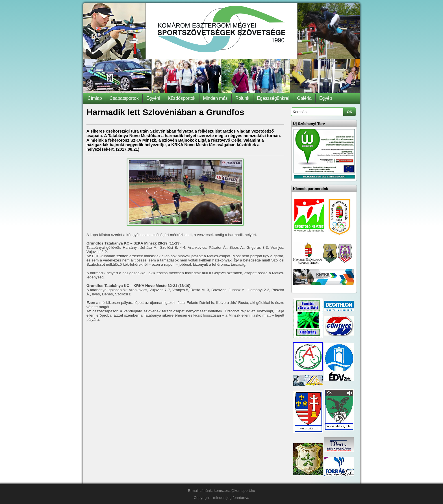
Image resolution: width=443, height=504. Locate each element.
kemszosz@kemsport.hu (234, 491)
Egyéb (326, 98)
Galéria (304, 98)
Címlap (95, 98)
